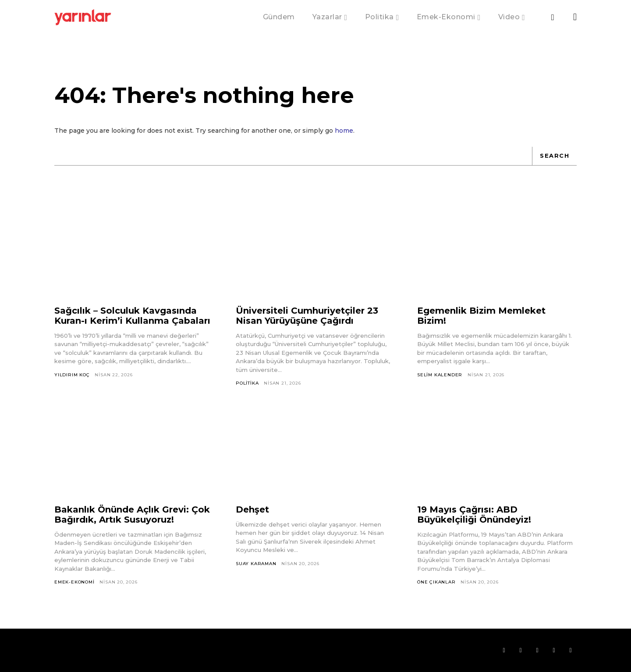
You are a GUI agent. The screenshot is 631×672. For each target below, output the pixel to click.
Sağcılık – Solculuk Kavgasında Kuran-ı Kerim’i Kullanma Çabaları (132, 316)
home (344, 131)
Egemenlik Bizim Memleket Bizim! (481, 316)
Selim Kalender (440, 375)
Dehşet (252, 509)
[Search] (554, 156)
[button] (553, 18)
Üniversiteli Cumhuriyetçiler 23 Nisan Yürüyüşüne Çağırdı (307, 316)
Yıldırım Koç (72, 375)
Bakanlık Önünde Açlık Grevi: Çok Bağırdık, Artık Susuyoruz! (132, 515)
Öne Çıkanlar (436, 582)
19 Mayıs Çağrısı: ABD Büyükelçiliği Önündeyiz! (474, 515)
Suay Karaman (256, 564)
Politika (247, 383)
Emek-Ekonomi (74, 582)
